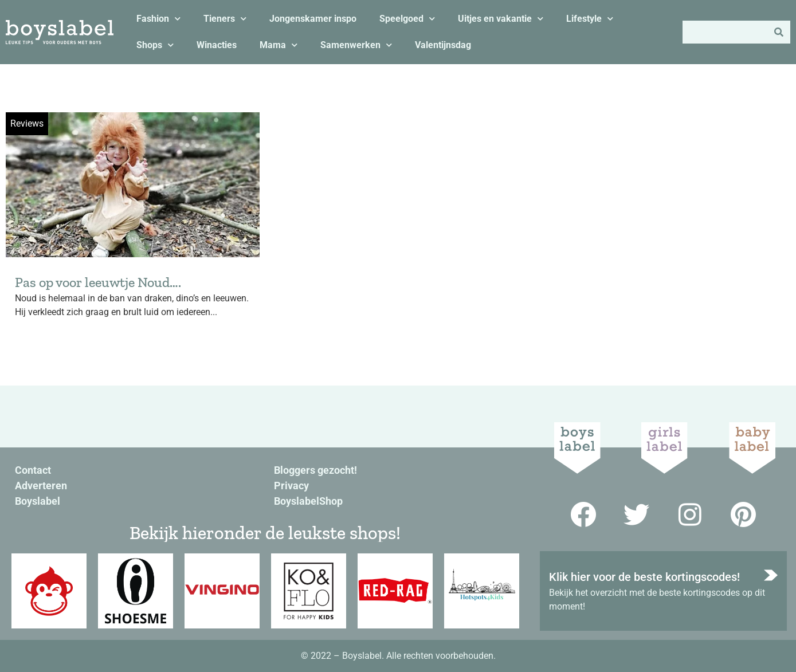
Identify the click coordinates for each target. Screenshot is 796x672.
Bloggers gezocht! (315, 470)
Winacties (217, 45)
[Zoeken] (779, 32)
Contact (33, 470)
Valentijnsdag (443, 45)
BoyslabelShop (308, 501)
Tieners (225, 19)
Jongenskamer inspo (313, 19)
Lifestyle (590, 19)
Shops (155, 45)
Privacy (291, 486)
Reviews (27, 123)
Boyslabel (38, 501)
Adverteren (41, 486)
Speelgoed (407, 19)
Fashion (158, 19)
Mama (279, 45)
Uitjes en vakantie (501, 19)
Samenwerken (356, 45)
